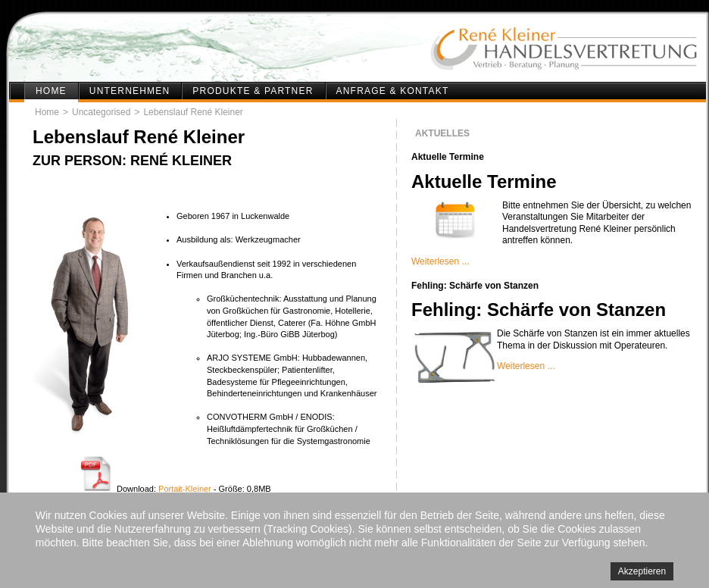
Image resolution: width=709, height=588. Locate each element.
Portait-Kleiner (185, 489)
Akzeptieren (642, 571)
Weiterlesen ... (440, 261)
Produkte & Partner (253, 91)
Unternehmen (130, 91)
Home (51, 91)
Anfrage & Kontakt (393, 91)
